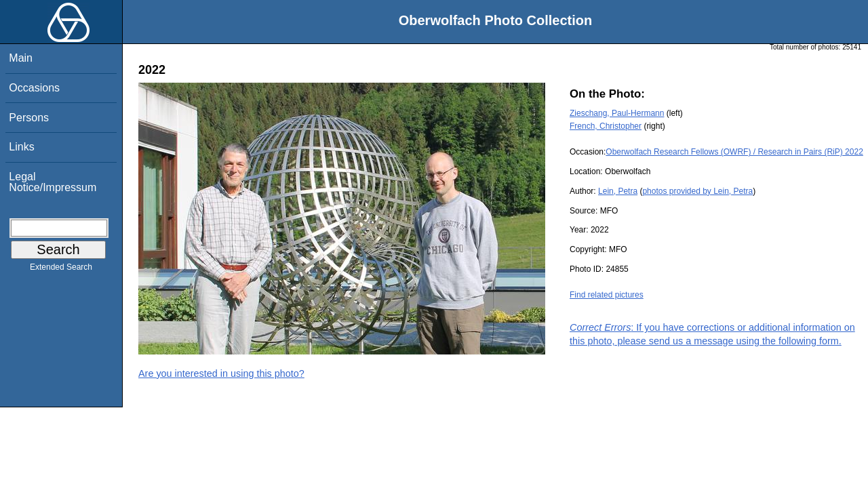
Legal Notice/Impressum (53, 182)
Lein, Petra (618, 191)
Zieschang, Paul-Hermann (617, 113)
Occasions (34, 88)
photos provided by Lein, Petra (697, 191)
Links (21, 147)
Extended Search (61, 270)
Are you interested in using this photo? (221, 373)
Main (21, 58)
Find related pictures (607, 295)
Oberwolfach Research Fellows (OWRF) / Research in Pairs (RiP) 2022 (734, 152)
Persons (29, 118)
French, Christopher (606, 126)
